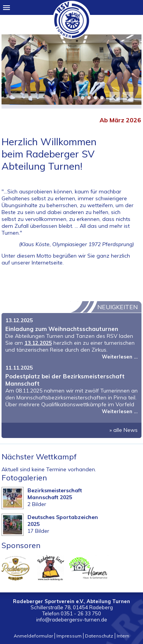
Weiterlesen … (120, 357)
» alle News (124, 430)
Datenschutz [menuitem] (99, 636)
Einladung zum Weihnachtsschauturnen (62, 329)
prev (115, 97)
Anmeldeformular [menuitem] (33, 636)
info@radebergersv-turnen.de (72, 620)
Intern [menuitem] (123, 636)
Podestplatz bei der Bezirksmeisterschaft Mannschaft (65, 380)
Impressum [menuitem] (69, 636)
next (128, 97)
